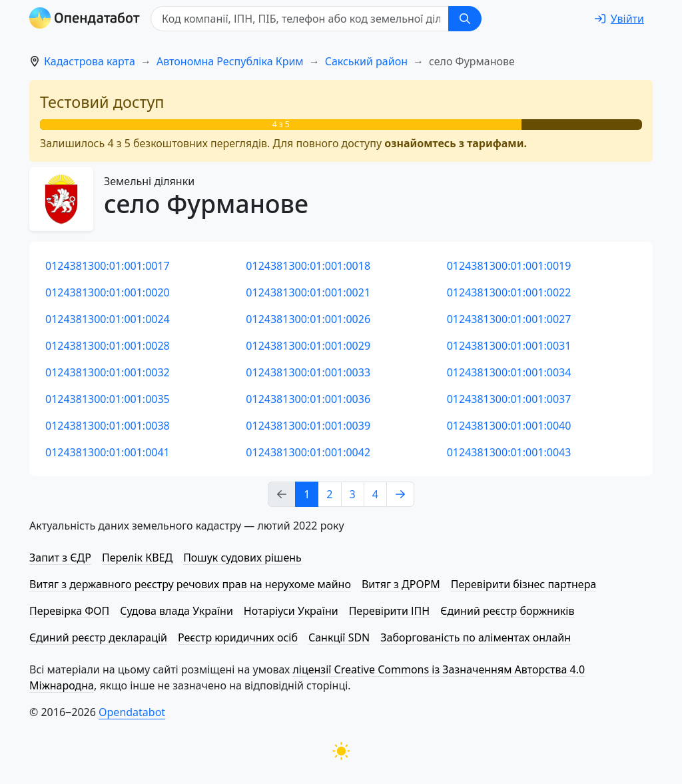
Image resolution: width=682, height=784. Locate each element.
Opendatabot (132, 712)
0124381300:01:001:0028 (108, 346)
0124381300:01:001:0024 (108, 319)
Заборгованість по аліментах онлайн (476, 637)
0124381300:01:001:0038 (108, 426)
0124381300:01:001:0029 (308, 346)
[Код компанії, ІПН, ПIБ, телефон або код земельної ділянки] (300, 19)
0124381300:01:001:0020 (108, 292)
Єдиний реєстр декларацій (98, 637)
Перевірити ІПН (390, 611)
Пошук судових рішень (242, 558)
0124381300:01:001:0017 (108, 266)
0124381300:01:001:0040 (509, 426)
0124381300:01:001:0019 (509, 266)
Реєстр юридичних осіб (238, 637)
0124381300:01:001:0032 (108, 372)
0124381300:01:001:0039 (308, 426)
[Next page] (400, 494)
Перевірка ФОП (69, 611)
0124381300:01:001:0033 (308, 372)
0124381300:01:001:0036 (308, 399)
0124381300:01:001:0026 (308, 319)
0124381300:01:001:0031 (509, 346)
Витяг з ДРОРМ (401, 584)
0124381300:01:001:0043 (509, 452)
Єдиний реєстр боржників (507, 611)
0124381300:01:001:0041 (108, 452)
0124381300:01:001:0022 (509, 292)
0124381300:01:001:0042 (308, 452)
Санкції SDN (339, 637)
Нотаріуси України (291, 611)
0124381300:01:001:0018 (308, 266)
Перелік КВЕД (137, 558)
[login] (619, 19)
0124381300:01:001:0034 (509, 372)
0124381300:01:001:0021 (308, 292)
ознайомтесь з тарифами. (456, 143)
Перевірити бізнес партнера (523, 584)
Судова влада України (176, 611)
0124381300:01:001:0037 (509, 399)
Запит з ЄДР (60, 558)
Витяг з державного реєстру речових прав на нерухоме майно (190, 584)
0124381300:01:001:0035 (108, 399)
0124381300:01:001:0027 (509, 319)
